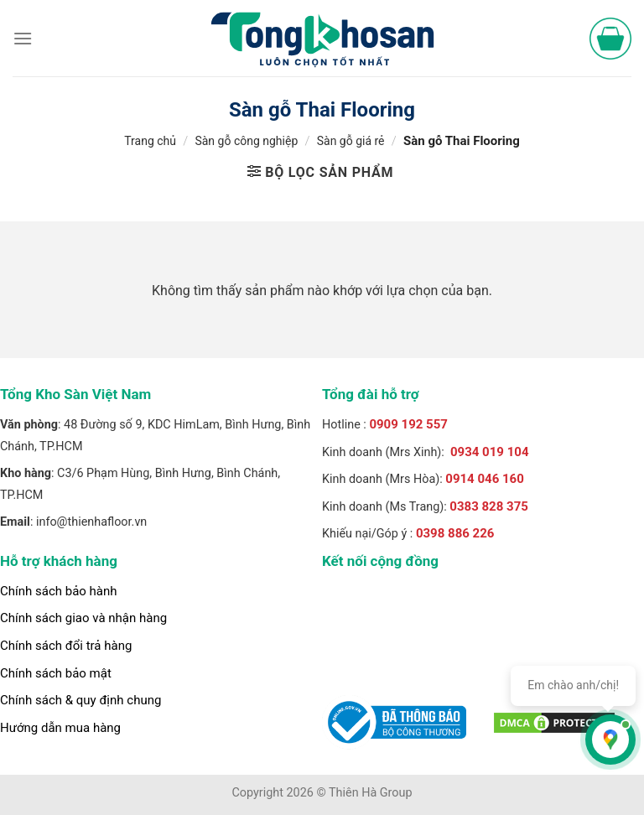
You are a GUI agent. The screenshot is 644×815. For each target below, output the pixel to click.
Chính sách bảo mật (56, 673)
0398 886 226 (455, 533)
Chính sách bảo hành (59, 591)
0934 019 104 (490, 452)
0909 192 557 (408, 424)
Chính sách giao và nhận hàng (83, 618)
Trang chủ (150, 141)
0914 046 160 (485, 479)
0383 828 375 (489, 506)
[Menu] (23, 38)
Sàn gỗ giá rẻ (351, 141)
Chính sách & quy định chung (80, 700)
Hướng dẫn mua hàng (60, 728)
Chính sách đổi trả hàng (66, 646)
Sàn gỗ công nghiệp (246, 141)
